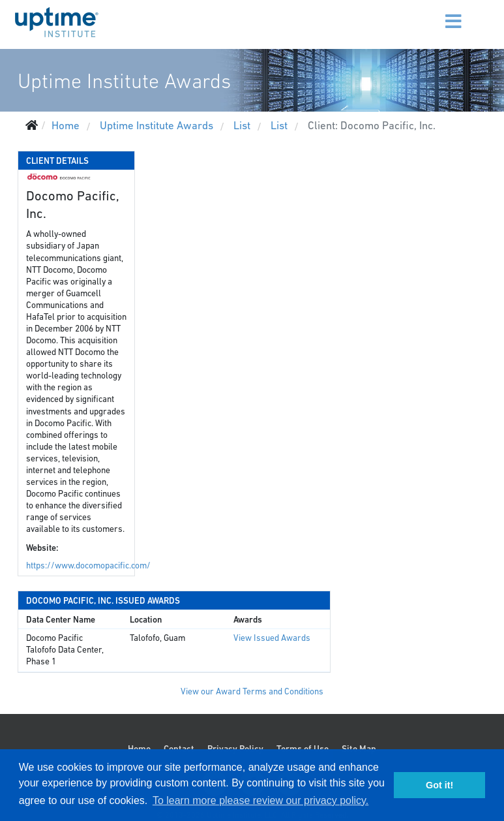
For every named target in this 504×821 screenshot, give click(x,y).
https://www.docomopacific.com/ (88, 565)
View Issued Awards (272, 638)
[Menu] (437, 13)
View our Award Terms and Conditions (252, 691)
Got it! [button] (439, 785)
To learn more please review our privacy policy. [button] (260, 800)
